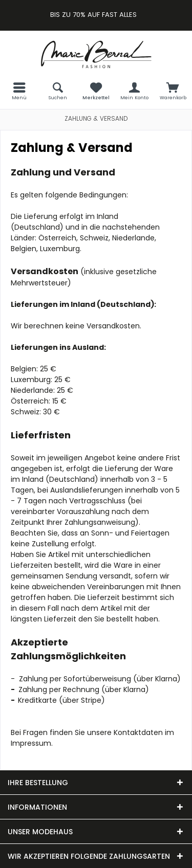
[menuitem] (19, 91)
